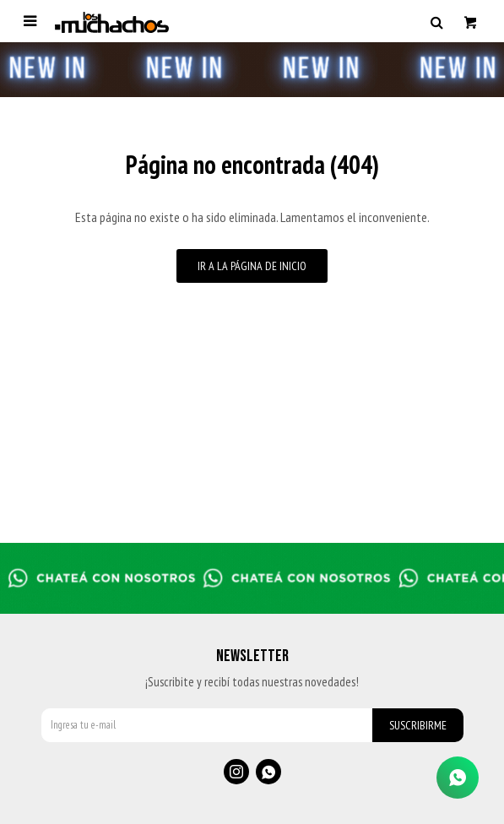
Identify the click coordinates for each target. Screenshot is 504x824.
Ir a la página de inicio (252, 266)
